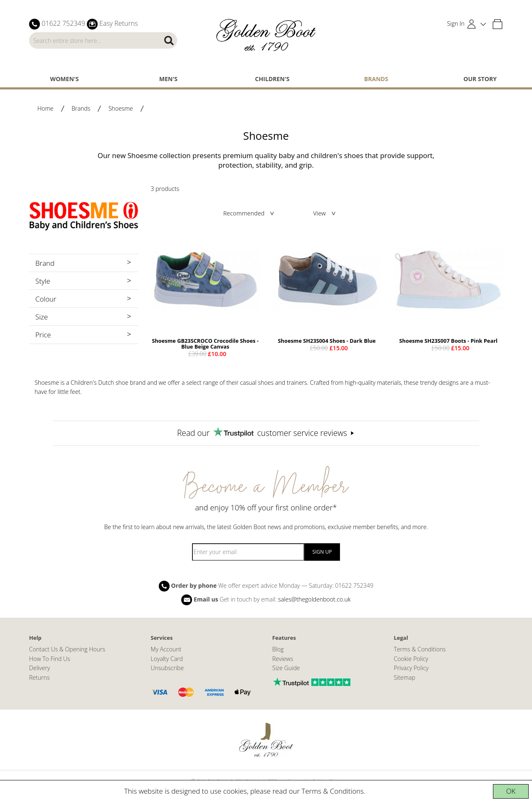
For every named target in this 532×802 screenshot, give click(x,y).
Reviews (283, 659)
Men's (168, 79)
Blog (278, 649)
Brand (45, 263)
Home (46, 108)
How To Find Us (50, 659)
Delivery (39, 668)
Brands (376, 79)
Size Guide (286, 668)
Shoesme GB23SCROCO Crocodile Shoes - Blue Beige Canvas (205, 344)
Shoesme (121, 108)
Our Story (480, 79)
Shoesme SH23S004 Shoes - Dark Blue (327, 341)
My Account (166, 649)
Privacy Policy (411, 668)
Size (42, 317)
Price (43, 335)
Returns (39, 677)
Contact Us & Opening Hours (67, 649)
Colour (46, 299)
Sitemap (405, 677)
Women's (65, 79)
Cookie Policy (411, 659)
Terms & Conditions (333, 791)
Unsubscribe (167, 668)
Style (43, 281)
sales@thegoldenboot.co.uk (314, 599)
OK (511, 791)
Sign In (456, 24)
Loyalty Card (167, 659)
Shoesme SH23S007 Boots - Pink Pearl (448, 341)
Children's (272, 79)
